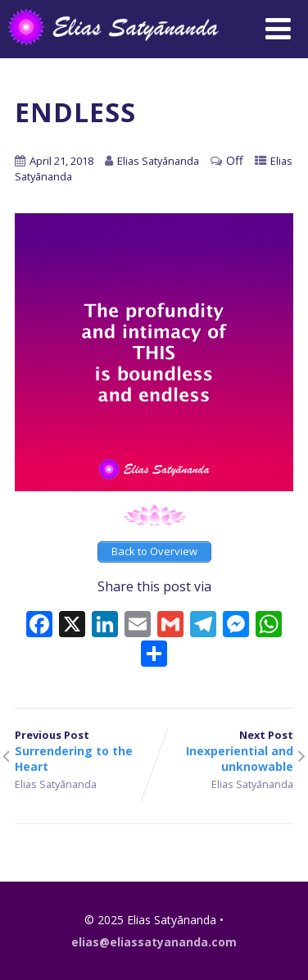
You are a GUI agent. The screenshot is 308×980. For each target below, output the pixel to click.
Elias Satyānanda (56, 784)
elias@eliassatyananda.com (154, 942)
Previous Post (84, 751)
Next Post (224, 751)
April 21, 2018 (61, 161)
